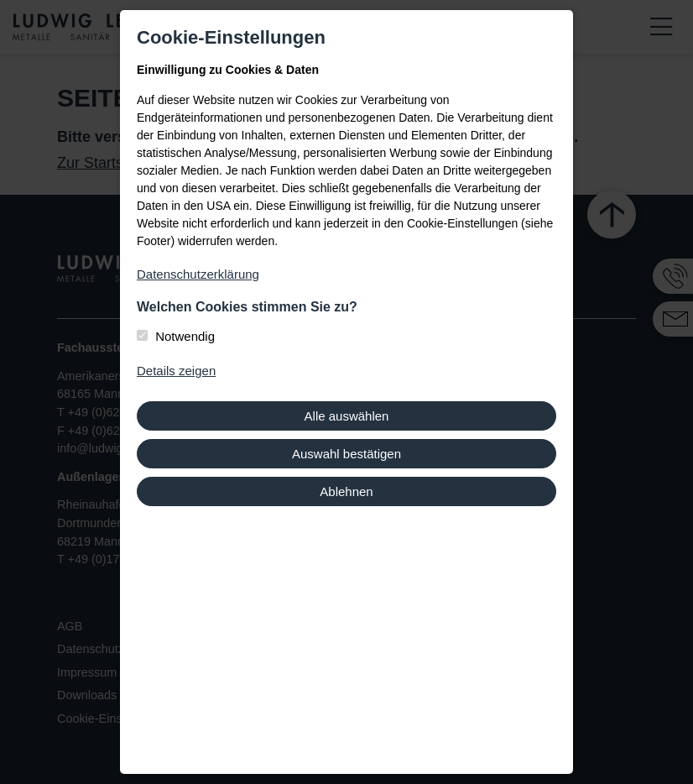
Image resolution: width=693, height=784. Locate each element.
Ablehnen (346, 491)
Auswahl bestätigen (346, 454)
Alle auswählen (347, 416)
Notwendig (185, 336)
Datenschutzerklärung (198, 274)
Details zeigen (176, 371)
